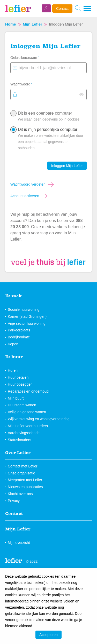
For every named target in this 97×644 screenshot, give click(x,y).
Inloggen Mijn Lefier (67, 166)
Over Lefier (18, 452)
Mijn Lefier (32, 24)
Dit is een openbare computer (51, 117)
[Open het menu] (88, 9)
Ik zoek (13, 296)
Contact (62, 9)
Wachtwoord (28, 84)
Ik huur (14, 357)
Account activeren (25, 196)
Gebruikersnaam (31, 57)
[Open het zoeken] (78, 9)
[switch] (81, 94)
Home (11, 24)
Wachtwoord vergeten (28, 184)
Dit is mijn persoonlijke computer (51, 140)
